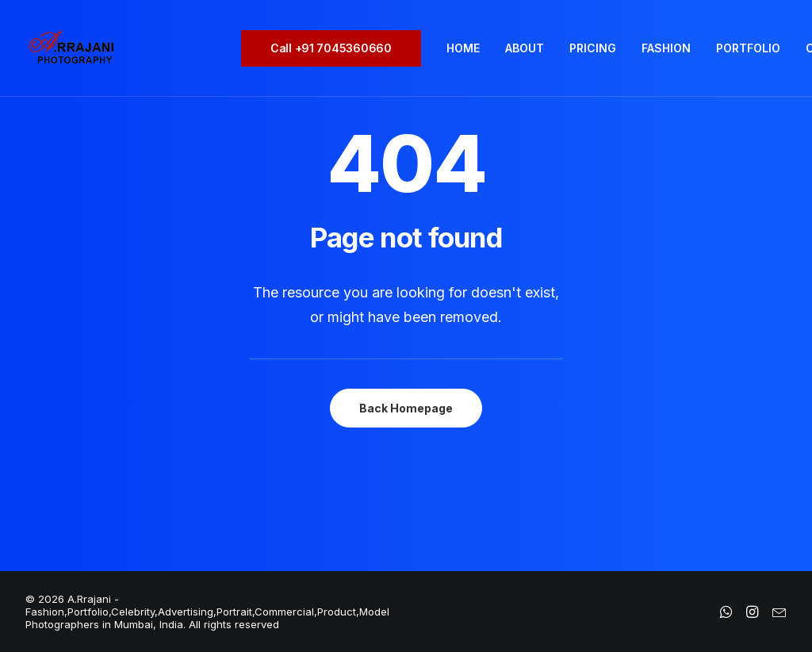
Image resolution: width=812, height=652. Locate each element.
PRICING (593, 48)
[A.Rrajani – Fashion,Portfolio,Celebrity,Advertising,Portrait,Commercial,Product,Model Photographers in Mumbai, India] (71, 48)
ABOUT (525, 48)
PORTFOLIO (748, 48)
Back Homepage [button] (406, 408)
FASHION (666, 48)
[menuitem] (337, 48)
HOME (463, 48)
